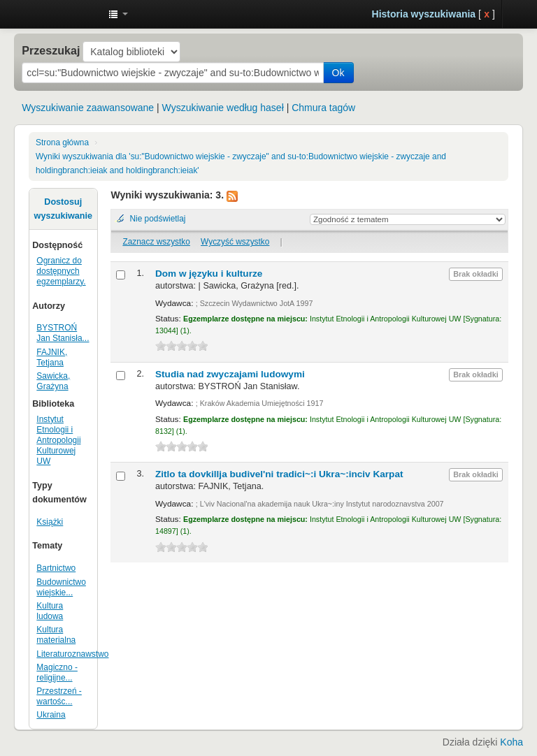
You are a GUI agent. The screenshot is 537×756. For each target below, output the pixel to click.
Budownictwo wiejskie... (61, 587)
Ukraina (51, 715)
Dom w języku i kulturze (209, 274)
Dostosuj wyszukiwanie (63, 209)
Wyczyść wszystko (235, 242)
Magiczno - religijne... (57, 673)
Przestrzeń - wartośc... (59, 696)
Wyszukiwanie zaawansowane (88, 108)
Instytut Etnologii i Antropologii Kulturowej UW (63, 14)
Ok (338, 73)
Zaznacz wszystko (156, 242)
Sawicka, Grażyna (53, 381)
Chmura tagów (323, 108)
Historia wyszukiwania (424, 14)
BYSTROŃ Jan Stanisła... (63, 333)
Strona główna (62, 143)
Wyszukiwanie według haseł (223, 108)
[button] (118, 14)
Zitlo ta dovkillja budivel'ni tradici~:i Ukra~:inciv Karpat (279, 474)
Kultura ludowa (50, 611)
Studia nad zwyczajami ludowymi (230, 374)
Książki (50, 522)
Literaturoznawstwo (72, 654)
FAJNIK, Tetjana (52, 357)
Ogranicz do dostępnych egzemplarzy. (61, 271)
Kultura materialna (56, 635)
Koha (511, 742)
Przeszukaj (51, 50)
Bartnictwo (56, 568)
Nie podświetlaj (157, 219)
